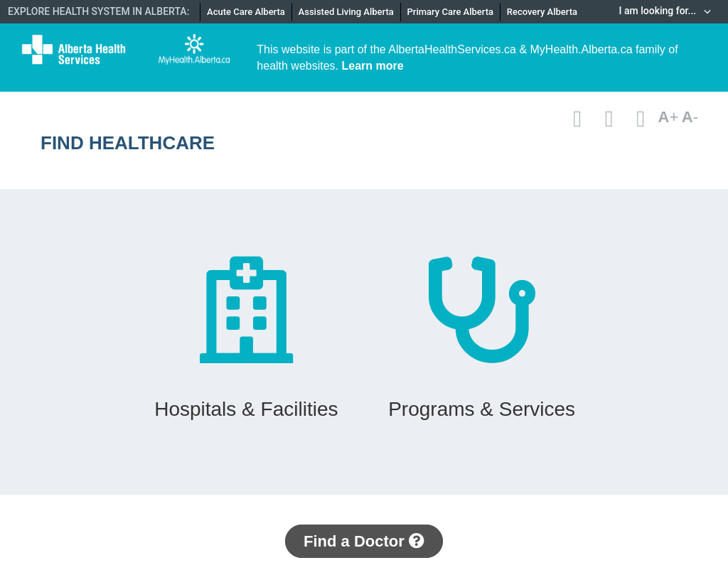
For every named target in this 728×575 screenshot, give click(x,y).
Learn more (373, 66)
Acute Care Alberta (246, 12)
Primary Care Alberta (450, 12)
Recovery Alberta (542, 12)
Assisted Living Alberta (346, 12)
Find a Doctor (364, 541)
